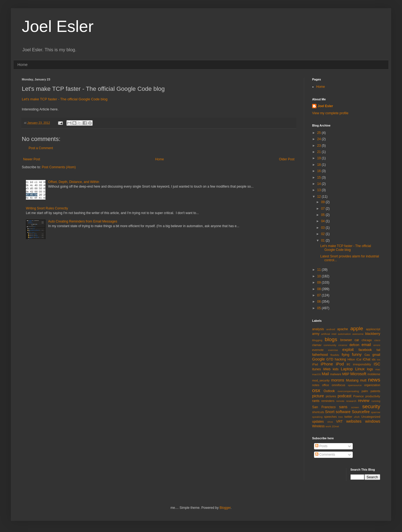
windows (373, 421)
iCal (359, 359)
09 (323, 202)
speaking (317, 417)
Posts (321, 446)
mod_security (321, 380)
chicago (367, 340)
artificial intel (329, 334)
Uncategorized (371, 417)
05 (323, 215)
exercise (333, 350)
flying (345, 355)
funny (357, 354)
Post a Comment (41, 148)
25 (320, 133)
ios (379, 360)
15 (320, 178)
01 (323, 241)
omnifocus (338, 385)
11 (320, 270)
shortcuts (318, 412)
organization (372, 385)
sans (343, 407)
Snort (330, 412)
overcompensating (348, 391)
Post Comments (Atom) (59, 167)
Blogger (225, 508)
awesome (358, 334)
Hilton (351, 359)
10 (320, 276)
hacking (340, 359)
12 (320, 197)
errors (377, 345)
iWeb (327, 369)
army (316, 334)
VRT (339, 422)
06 (320, 302)
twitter (348, 417)
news (374, 380)
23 (320, 146)
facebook (365, 350)
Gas (367, 355)
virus (330, 422)
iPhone (327, 364)
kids (336, 369)
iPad (315, 364)
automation (344, 334)
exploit (348, 350)
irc (348, 364)
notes (316, 385)
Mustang (352, 380)
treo (341, 417)
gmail (376, 355)
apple (357, 328)
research (351, 401)
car (357, 340)
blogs (331, 339)
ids (374, 359)
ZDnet (335, 426)
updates (318, 422)
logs (370, 369)
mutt (363, 380)
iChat (367, 359)
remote (340, 401)
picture (318, 396)
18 (320, 165)
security (371, 406)
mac (378, 369)
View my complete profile (330, 113)
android (331, 329)
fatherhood (320, 355)
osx (316, 390)
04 (323, 221)
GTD (330, 359)
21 (320, 152)
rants (316, 401)
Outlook (329, 391)
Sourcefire (361, 412)
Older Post (287, 159)
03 (323, 228)
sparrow (376, 412)
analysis (318, 329)
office (325, 385)
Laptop (347, 369)
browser (346, 340)
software (343, 412)
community (330, 345)
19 (320, 158)
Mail (325, 374)
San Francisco (324, 407)
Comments (325, 455)
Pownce (358, 396)
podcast (345, 396)
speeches (330, 417)
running (376, 401)
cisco (377, 340)
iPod (340, 364)
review (364, 401)
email (366, 345)
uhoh (357, 417)
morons (338, 380)
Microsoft (358, 374)
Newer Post (32, 159)
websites (354, 421)
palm (365, 391)
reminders (328, 401)
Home (22, 65)
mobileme (374, 374)
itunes (316, 369)
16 (320, 171)
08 (320, 289)
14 (320, 184)
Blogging (317, 340)
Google (318, 359)
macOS (316, 374)
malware (336, 374)
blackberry (373, 334)
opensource (355, 385)
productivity (373, 396)
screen (355, 407)
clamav (317, 345)
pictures (331, 396)
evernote (318, 350)
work (328, 426)
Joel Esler (58, 26)
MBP (346, 374)
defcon (354, 345)
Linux (360, 369)
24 (320, 139)
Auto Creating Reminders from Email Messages (83, 221)
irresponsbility (362, 364)
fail (378, 350)
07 (323, 209)
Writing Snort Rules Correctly (47, 208)
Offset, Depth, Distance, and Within (74, 182)
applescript (373, 329)
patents (375, 391)
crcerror (343, 345)
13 (320, 190)
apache (342, 329)
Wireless (318, 426)
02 (323, 234)
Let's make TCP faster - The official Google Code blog (65, 99)
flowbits (335, 355)
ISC (377, 364)
